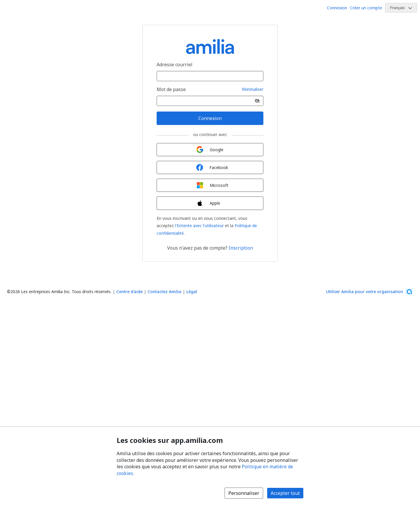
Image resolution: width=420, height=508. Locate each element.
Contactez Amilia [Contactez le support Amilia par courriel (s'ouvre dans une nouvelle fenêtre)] (164, 292)
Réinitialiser (253, 89)
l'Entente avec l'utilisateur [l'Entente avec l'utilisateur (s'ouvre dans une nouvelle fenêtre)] (199, 226)
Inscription (241, 248)
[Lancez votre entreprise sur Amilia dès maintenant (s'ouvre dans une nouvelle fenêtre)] (370, 292)
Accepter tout (285, 493)
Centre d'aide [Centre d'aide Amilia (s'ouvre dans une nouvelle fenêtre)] (129, 292)
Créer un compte (366, 8)
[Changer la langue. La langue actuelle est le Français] (401, 8)
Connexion (337, 8)
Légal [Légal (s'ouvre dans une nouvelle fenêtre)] (192, 292)
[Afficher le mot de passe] (257, 101)
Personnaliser (244, 493)
